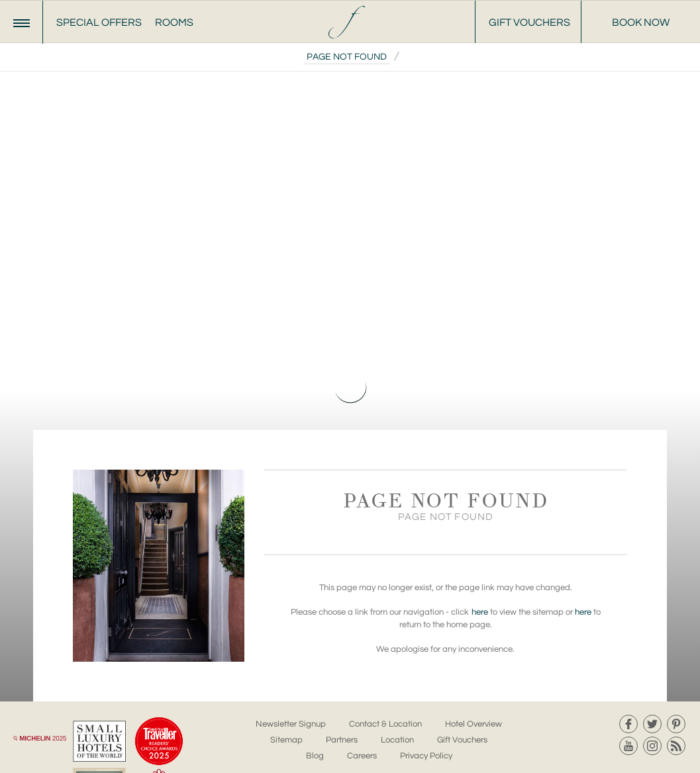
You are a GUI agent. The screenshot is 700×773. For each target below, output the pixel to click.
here (480, 612)
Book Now (641, 23)
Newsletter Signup (291, 724)
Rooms (174, 23)
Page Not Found (347, 57)
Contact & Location (385, 724)
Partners (342, 740)
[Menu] (22, 22)
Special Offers (99, 23)
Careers (362, 756)
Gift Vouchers (529, 23)
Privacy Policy (426, 756)
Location (397, 740)
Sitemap (286, 740)
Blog (315, 756)
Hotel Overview (474, 724)
